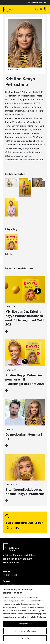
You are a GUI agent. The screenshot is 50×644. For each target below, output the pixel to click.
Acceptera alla (25, 624)
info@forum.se (10, 585)
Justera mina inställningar (25, 631)
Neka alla (25, 638)
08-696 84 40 (10, 575)
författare (12, 528)
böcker (32, 523)
